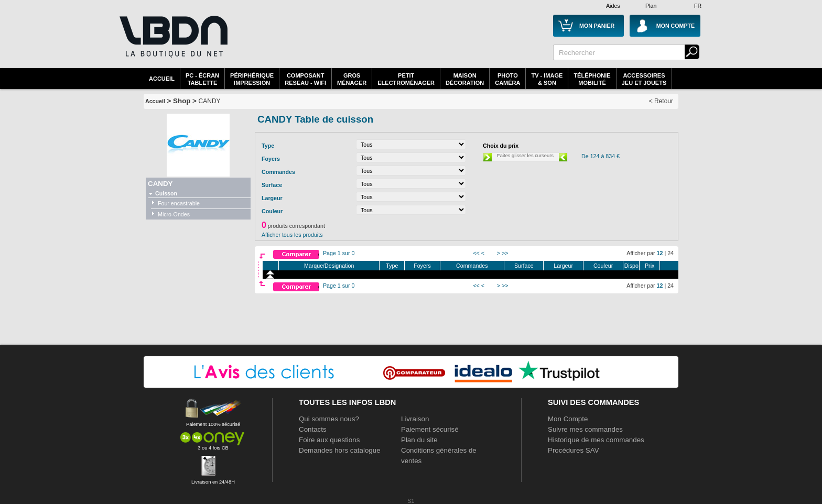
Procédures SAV (574, 450)
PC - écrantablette (202, 79)
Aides (613, 6)
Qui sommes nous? (329, 419)
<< (476, 253)
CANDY (210, 101)
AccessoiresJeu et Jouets (644, 79)
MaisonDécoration (465, 79)
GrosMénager (352, 79)
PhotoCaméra (507, 79)
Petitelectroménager (406, 79)
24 (670, 253)
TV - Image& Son (547, 79)
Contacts (313, 429)
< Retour (661, 101)
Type (392, 266)
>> (505, 253)
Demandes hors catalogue (340, 450)
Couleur (603, 266)
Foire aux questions (329, 440)
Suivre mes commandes (585, 429)
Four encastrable (179, 203)
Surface (524, 266)
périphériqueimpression (252, 79)
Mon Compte (568, 419)
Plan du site (419, 440)
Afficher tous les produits (292, 235)
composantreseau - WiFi (305, 79)
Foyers (422, 266)
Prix (650, 266)
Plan (651, 6)
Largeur (563, 266)
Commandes (472, 266)
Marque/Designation (329, 266)
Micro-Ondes (174, 214)
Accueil (162, 79)
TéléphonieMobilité (592, 79)
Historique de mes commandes (596, 440)
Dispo (631, 266)
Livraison (415, 419)
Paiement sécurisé (430, 429)
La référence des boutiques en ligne (172, 43)
